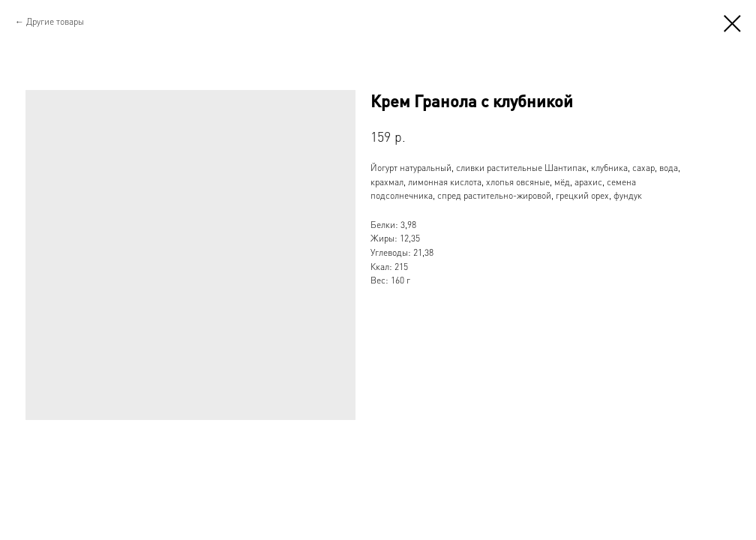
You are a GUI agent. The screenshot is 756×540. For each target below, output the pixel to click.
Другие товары (55, 21)
